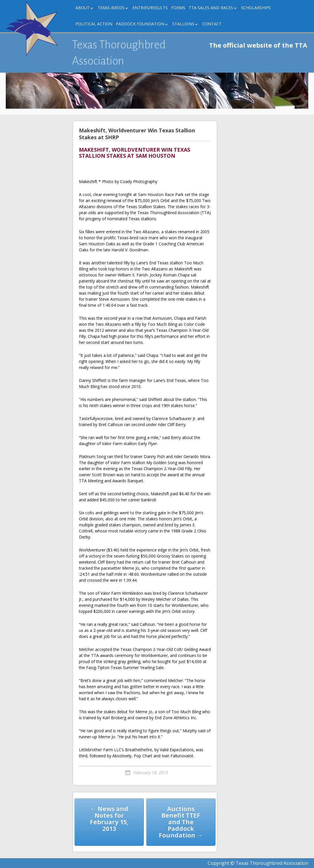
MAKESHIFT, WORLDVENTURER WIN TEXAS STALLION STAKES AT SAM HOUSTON (135, 153)
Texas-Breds (111, 8)
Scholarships (256, 8)
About (83, 8)
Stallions (183, 24)
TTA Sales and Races (211, 8)
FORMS (178, 8)
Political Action (94, 24)
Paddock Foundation (140, 24)
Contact (212, 24)
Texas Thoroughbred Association (119, 53)
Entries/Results (150, 8)
